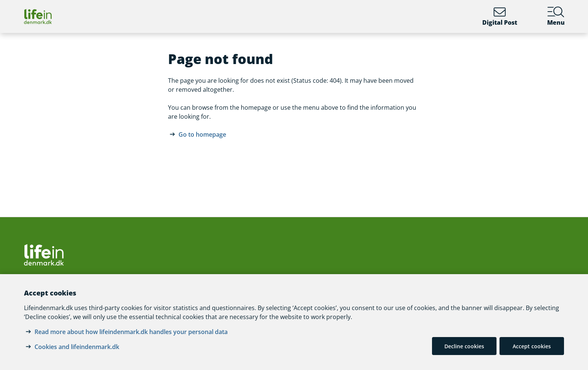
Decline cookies (464, 346)
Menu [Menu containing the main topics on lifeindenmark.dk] (556, 16)
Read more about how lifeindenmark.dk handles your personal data (131, 332)
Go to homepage (202, 134)
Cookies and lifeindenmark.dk (77, 347)
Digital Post (500, 16)
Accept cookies (532, 346)
